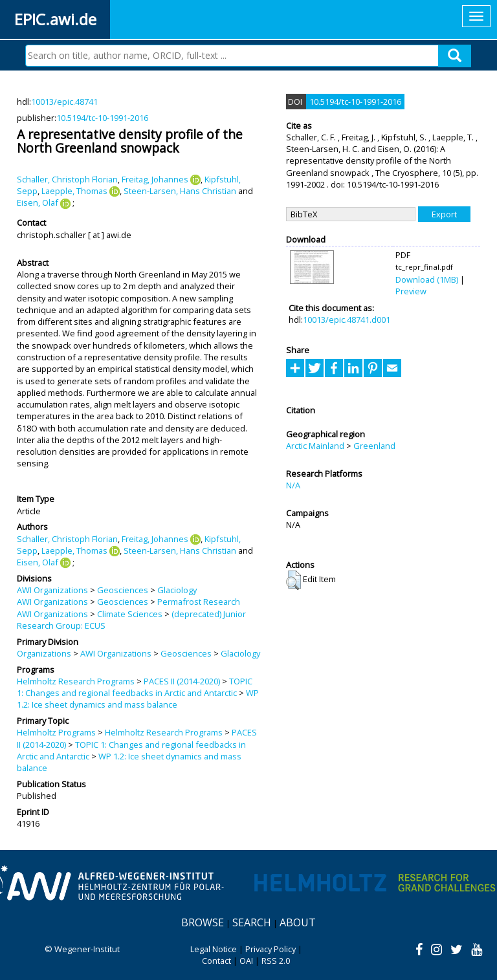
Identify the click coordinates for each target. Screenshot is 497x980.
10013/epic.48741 (64, 102)
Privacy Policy (271, 949)
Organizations (44, 653)
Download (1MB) (427, 279)
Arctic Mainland (315, 446)
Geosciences (123, 590)
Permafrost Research (199, 602)
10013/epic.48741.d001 (347, 320)
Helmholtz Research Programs (76, 681)
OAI (246, 961)
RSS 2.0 (276, 961)
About (298, 922)
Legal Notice (214, 949)
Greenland (374, 446)
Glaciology (177, 590)
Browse (203, 922)
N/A (293, 485)
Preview (411, 291)
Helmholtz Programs (56, 732)
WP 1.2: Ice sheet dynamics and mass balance (138, 699)
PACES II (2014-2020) (182, 681)
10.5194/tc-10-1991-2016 (102, 118)
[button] (293, 580)
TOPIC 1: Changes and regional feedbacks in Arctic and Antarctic (135, 687)
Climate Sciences (130, 614)
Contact (216, 961)
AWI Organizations (52, 590)
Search (252, 922)
